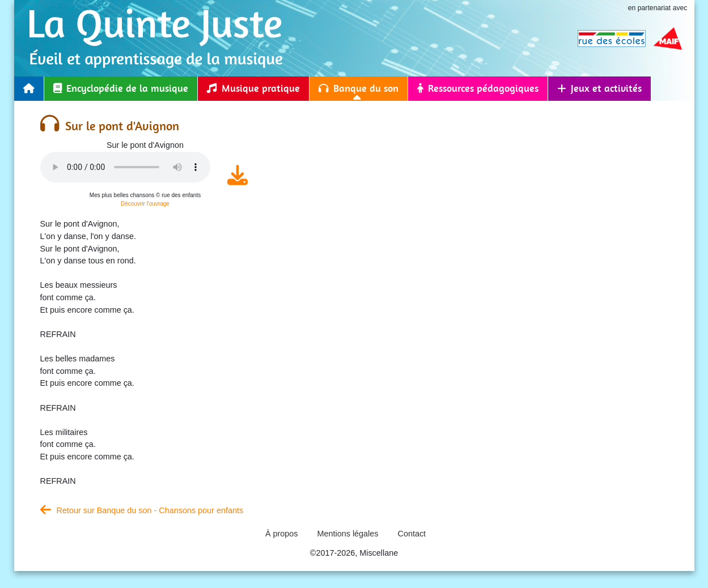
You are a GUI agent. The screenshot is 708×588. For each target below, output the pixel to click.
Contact (412, 534)
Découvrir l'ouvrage (145, 204)
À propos (282, 534)
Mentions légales (348, 534)
